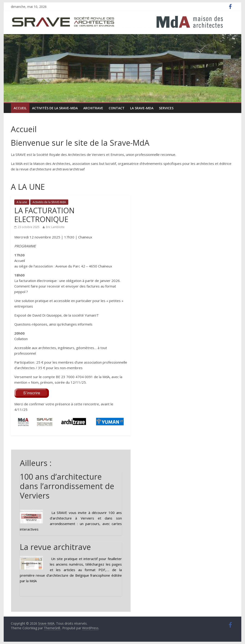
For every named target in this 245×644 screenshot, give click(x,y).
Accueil (20, 108)
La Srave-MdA (142, 108)
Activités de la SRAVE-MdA (55, 108)
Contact (117, 108)
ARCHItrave (93, 108)
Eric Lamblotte (55, 227)
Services (166, 108)
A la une (22, 202)
